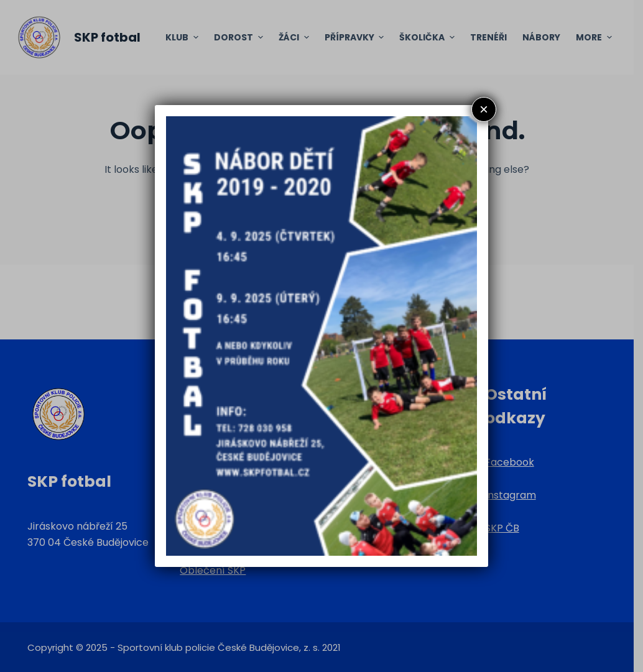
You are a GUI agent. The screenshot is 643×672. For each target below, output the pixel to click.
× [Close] (484, 109)
